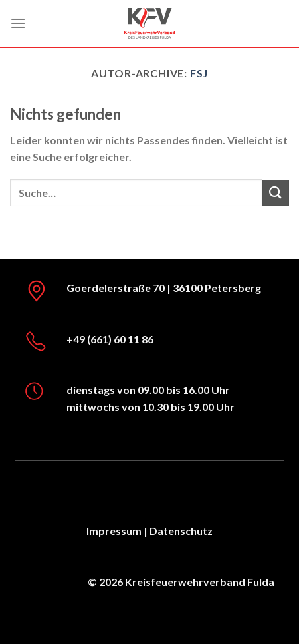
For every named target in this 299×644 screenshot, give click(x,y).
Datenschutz (181, 531)
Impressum (114, 531)
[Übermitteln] (276, 193)
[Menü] (18, 23)
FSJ (199, 73)
